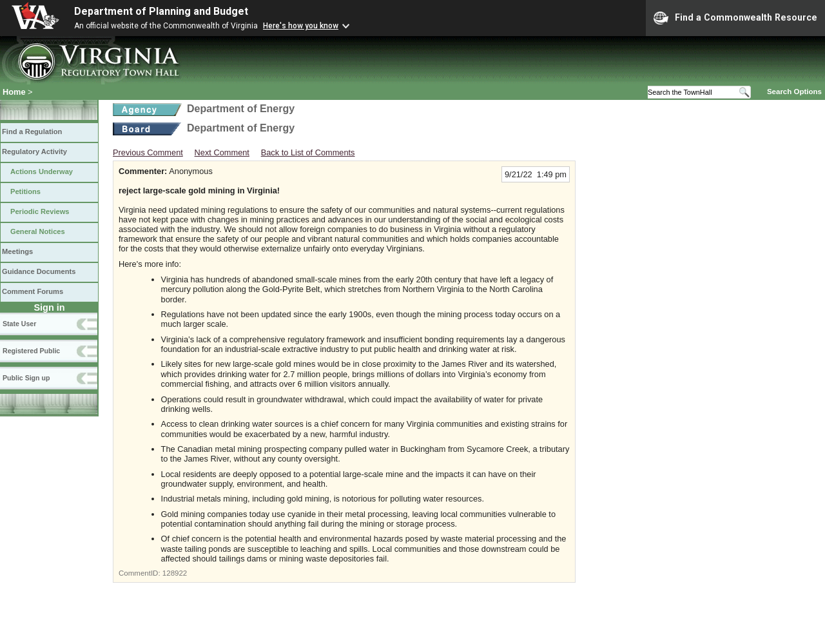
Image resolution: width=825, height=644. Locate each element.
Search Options (794, 92)
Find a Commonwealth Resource (735, 18)
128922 (175, 573)
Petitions (25, 191)
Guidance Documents (39, 271)
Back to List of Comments (308, 152)
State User (19, 324)
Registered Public (31, 351)
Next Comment (222, 152)
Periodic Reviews (40, 211)
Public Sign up (26, 378)
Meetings (17, 251)
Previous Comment (148, 152)
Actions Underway (42, 171)
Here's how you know (301, 26)
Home (14, 92)
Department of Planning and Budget (161, 11)
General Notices (38, 231)
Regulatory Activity (34, 151)
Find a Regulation (32, 132)
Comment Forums (33, 291)
